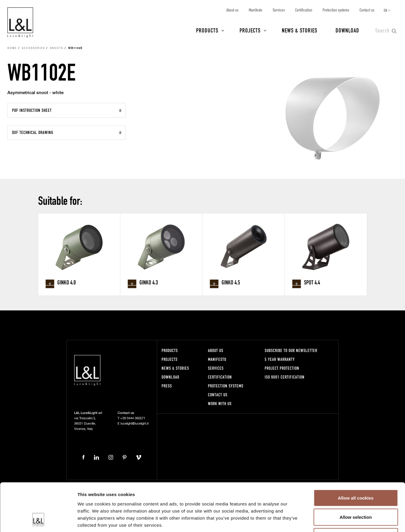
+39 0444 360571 (133, 418)
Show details (310, 520)
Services (279, 10)
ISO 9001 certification (285, 377)
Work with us (220, 403)
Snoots (57, 48)
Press (167, 386)
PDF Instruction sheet (32, 110)
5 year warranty (280, 359)
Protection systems (336, 10)
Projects (250, 30)
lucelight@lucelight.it (135, 424)
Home (12, 48)
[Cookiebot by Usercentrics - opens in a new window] (38, 520)
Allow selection (356, 474)
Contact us (367, 10)
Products (207, 30)
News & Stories (300, 30)
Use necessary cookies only (356, 493)
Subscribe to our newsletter (291, 350)
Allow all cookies (356, 455)
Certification (304, 10)
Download (347, 30)
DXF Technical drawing (33, 132)
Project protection (282, 368)
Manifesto (256, 10)
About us (232, 10)
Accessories (33, 48)
